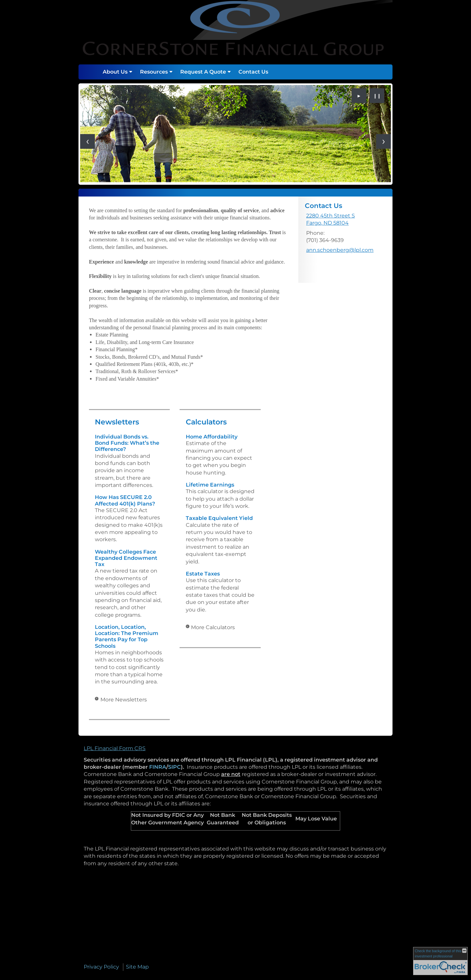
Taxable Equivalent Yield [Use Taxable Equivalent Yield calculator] (219, 518)
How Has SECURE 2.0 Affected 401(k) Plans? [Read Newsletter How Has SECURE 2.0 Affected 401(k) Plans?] (125, 500)
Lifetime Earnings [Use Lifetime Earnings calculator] (210, 485)
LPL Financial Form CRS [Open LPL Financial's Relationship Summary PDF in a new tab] (115, 748)
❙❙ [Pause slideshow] (377, 96)
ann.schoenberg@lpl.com (340, 250)
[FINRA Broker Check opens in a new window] (440, 961)
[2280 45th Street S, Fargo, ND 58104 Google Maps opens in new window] (331, 220)
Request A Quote (203, 72)
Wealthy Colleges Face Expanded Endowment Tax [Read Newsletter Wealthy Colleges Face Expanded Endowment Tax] (126, 558)
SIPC (174, 767)
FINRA (158, 767)
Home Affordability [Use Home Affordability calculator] (212, 437)
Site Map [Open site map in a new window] (137, 967)
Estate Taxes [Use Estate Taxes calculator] (203, 574)
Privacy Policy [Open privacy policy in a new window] (101, 967)
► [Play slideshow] (359, 96)
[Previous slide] (87, 141)
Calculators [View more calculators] (206, 422)
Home (92, 72)
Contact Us (253, 72)
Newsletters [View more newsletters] (117, 422)
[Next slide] (384, 141)
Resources (154, 72)
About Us (115, 72)
